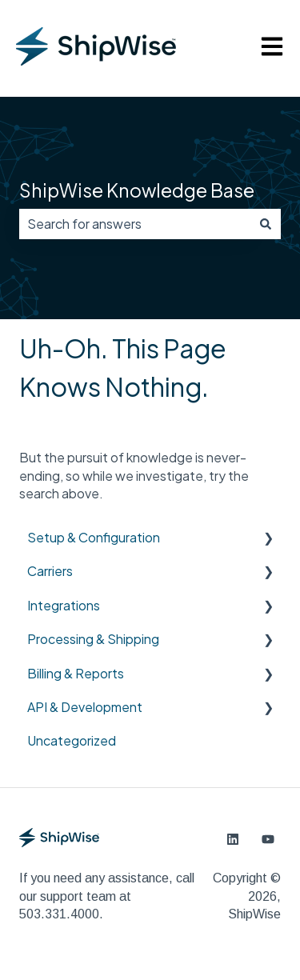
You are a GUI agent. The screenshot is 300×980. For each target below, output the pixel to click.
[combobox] (135, 224)
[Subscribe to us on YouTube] (268, 839)
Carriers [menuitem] (50, 571)
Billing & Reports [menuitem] (76, 673)
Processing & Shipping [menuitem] (93, 639)
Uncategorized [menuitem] (72, 740)
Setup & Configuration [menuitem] (94, 537)
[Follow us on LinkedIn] (233, 839)
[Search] (266, 224)
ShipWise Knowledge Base (137, 190)
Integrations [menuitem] (64, 605)
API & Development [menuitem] (85, 707)
